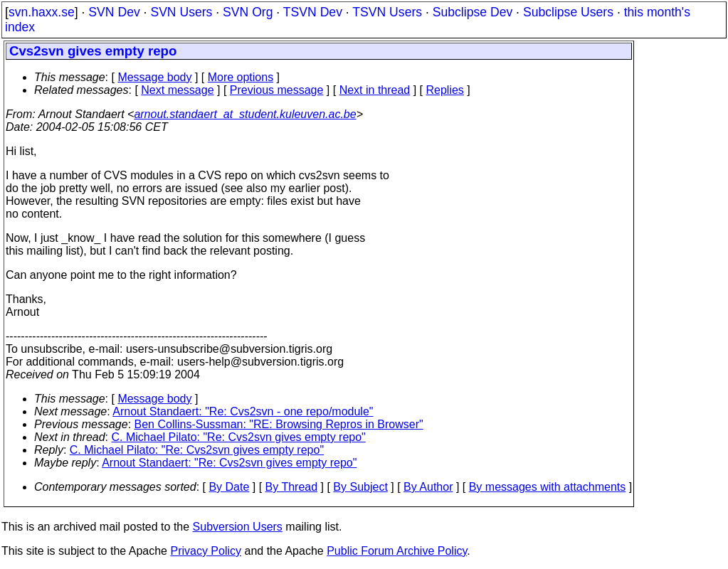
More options (241, 77)
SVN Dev (114, 12)
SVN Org (248, 12)
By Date (229, 487)
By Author (428, 487)
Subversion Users (238, 527)
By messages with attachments (548, 487)
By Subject (360, 487)
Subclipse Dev (473, 12)
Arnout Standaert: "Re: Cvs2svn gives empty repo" (229, 463)
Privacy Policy (206, 551)
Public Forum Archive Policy (397, 551)
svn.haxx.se (42, 12)
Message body (154, 77)
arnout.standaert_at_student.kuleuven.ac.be (245, 114)
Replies (445, 90)
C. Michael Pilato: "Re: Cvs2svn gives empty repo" (239, 437)
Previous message (277, 90)
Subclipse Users (568, 12)
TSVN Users (387, 12)
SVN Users (181, 12)
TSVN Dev (313, 12)
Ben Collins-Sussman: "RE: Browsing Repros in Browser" (279, 424)
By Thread (292, 487)
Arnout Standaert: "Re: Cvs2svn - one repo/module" (243, 411)
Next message (177, 90)
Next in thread (375, 90)
